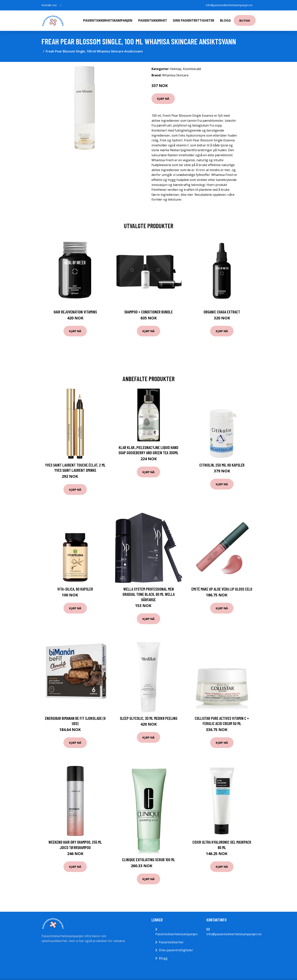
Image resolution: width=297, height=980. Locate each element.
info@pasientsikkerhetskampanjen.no (229, 5)
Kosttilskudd (192, 69)
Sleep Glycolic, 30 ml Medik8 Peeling (149, 718)
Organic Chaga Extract (222, 312)
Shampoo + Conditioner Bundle (148, 312)
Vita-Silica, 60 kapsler (75, 589)
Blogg (225, 20)
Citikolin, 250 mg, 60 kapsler (222, 465)
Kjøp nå (163, 99)
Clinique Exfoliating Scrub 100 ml (148, 860)
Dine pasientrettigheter (194, 20)
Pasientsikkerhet (153, 20)
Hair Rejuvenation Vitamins (75, 312)
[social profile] (61, 5)
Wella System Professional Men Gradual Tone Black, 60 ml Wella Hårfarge (149, 594)
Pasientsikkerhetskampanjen (108, 20)
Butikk (245, 20)
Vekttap (176, 69)
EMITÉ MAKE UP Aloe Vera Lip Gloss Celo (222, 589)
